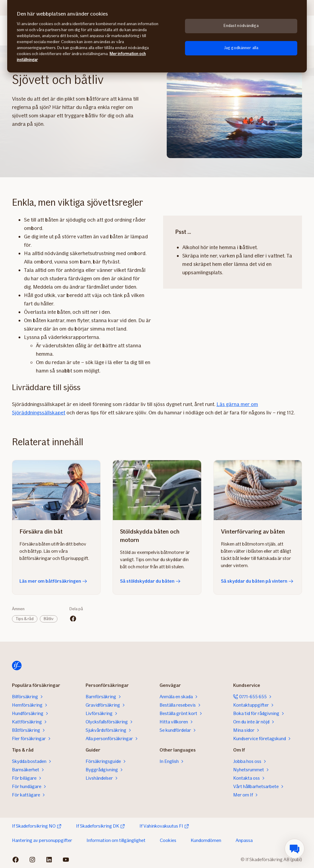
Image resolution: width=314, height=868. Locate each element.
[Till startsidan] (17, 666)
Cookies (168, 840)
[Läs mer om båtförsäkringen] (56, 490)
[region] (157, 36)
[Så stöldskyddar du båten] (157, 490)
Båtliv (49, 619)
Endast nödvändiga (241, 26)
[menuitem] (295, 849)
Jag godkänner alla (241, 48)
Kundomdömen (206, 840)
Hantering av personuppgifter (42, 840)
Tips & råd (25, 619)
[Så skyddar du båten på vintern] (258, 490)
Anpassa (244, 840)
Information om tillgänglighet (116, 840)
